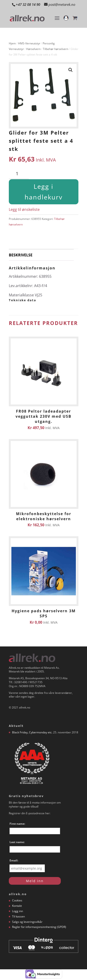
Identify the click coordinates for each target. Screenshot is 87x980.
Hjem (12, 43)
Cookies (17, 900)
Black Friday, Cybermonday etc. (32, 732)
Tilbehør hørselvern (56, 49)
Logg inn (18, 911)
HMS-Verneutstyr (29, 43)
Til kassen (18, 916)
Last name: (17, 842)
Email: (14, 860)
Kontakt (17, 906)
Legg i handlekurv (43, 192)
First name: (17, 824)
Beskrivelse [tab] (21, 255)
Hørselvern (33, 49)
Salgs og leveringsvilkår (27, 922)
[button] (71, 70)
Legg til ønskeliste (24, 209)
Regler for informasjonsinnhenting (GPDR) (39, 927)
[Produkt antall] (19, 174)
